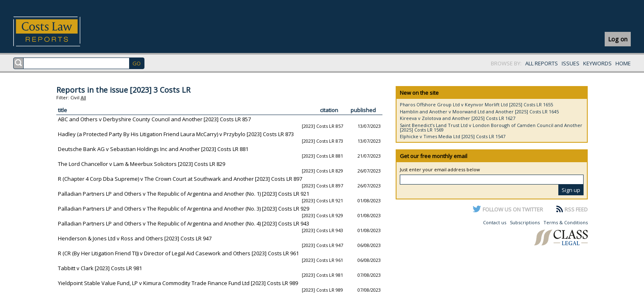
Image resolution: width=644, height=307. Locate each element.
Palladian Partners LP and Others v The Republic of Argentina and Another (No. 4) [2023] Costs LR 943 (184, 223)
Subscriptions (525, 222)
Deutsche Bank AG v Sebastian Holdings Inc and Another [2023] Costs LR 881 (153, 149)
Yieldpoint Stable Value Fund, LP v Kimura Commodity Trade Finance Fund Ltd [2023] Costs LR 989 (178, 283)
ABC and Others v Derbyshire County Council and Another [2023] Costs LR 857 (154, 119)
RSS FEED (576, 209)
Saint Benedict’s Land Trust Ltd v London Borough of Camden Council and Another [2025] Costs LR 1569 (491, 127)
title (62, 110)
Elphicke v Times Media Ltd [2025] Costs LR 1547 (453, 136)
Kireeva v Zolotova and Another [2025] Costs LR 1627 (458, 118)
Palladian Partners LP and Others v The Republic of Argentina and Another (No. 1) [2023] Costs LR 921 (184, 194)
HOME (623, 63)
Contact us (495, 222)
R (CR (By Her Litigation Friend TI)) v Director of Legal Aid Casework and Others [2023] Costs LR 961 (178, 253)
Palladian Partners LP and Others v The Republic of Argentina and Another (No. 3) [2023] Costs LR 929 (184, 209)
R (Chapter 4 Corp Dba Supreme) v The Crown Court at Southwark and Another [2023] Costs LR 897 (180, 179)
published (363, 110)
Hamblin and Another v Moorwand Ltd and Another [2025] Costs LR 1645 (479, 112)
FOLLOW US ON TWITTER (513, 209)
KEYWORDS (597, 63)
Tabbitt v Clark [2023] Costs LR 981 (100, 268)
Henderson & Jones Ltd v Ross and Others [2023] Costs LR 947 (135, 238)
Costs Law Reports (56, 31)
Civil (75, 97)
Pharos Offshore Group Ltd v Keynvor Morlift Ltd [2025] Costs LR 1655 (476, 104)
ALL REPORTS (542, 63)
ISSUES (571, 63)
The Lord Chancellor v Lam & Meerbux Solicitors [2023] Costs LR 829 (142, 164)
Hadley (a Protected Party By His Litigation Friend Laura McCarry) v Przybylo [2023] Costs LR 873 (176, 134)
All (83, 97)
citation (329, 110)
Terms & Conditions (566, 222)
